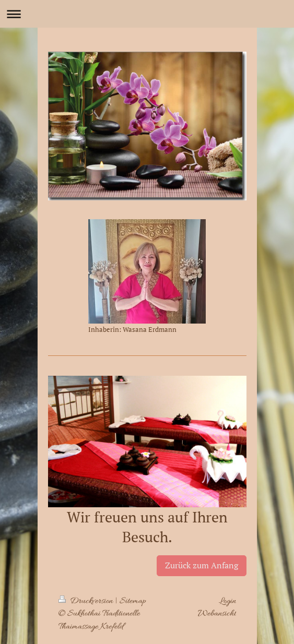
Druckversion (87, 601)
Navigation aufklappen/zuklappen (147, 14)
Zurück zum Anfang (202, 565)
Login (227, 601)
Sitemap (133, 601)
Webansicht (217, 614)
